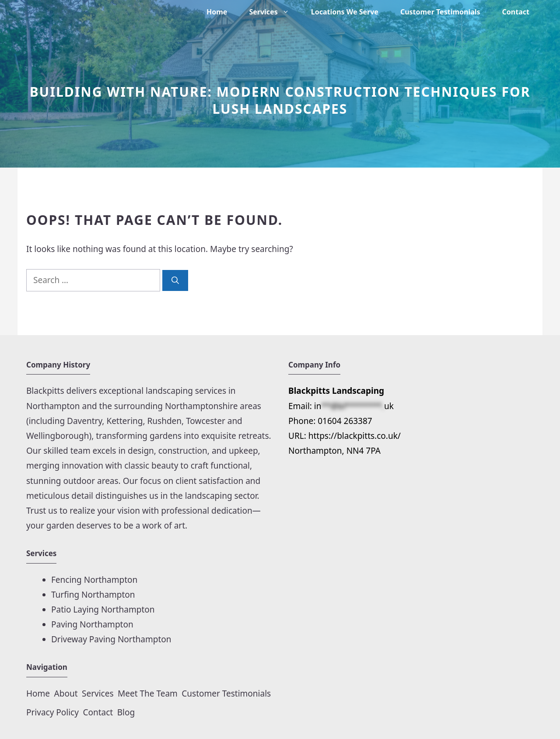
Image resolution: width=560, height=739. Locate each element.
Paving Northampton (92, 624)
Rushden (165, 421)
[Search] (175, 280)
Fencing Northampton (94, 580)
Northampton (54, 406)
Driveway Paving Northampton (111, 639)
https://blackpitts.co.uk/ (355, 436)
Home (217, 12)
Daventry (84, 421)
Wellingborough (58, 436)
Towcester (206, 421)
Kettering (124, 421)
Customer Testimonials (440, 12)
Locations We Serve (345, 12)
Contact (516, 12)
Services (274, 12)
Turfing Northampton (93, 595)
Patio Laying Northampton (103, 609)
